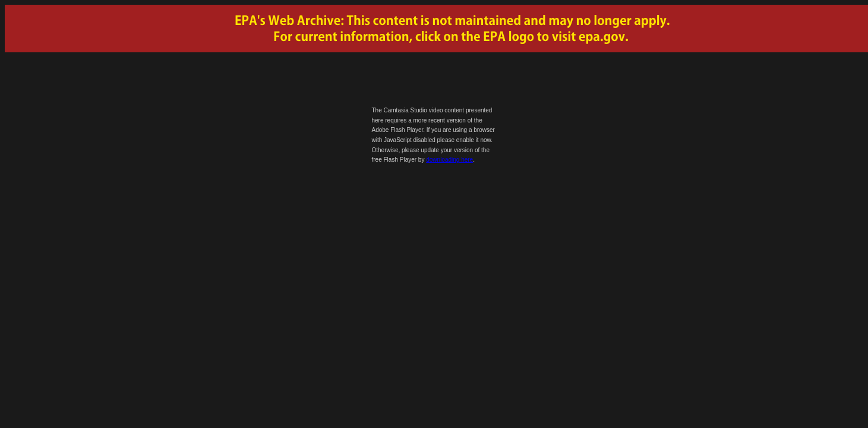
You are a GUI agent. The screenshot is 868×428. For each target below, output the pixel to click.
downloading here (449, 160)
